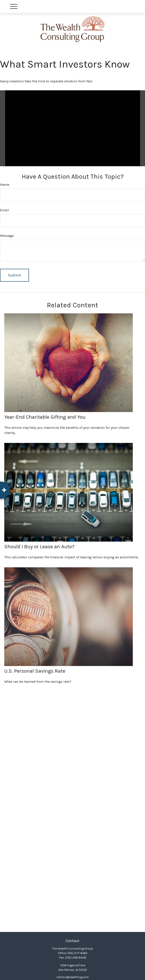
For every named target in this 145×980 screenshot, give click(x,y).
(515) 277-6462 (77, 953)
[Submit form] (14, 275)
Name (5, 185)
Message (7, 236)
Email (4, 210)
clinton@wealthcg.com (72, 977)
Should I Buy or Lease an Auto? (39, 547)
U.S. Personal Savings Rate (35, 671)
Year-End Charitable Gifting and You (45, 417)
